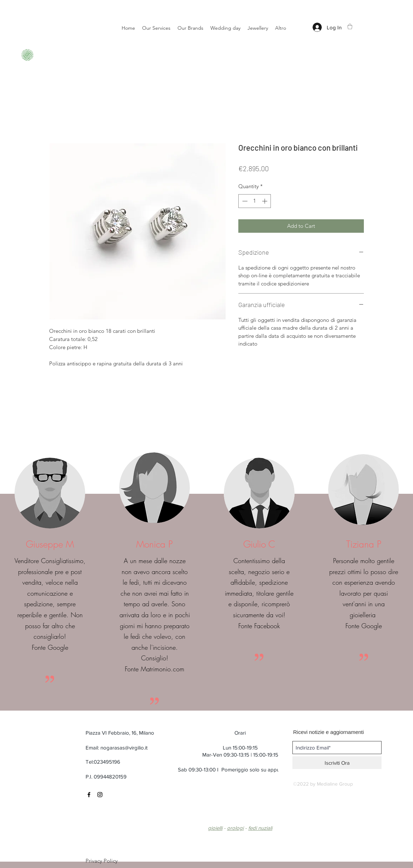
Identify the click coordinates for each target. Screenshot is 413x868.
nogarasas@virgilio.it (124, 748)
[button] (350, 26)
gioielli (215, 828)
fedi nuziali (260, 828)
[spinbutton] (255, 201)
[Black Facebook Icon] (89, 795)
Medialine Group (335, 784)
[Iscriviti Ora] (337, 763)
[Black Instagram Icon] (100, 795)
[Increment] (265, 201)
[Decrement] (244, 201)
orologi (235, 828)
